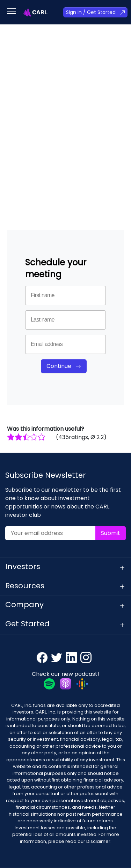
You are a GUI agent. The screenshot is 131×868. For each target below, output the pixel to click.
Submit (111, 533)
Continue (59, 366)
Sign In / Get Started (91, 12)
